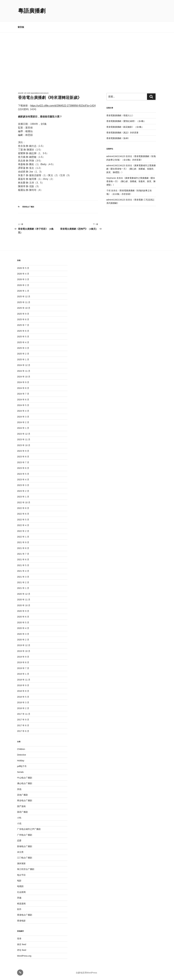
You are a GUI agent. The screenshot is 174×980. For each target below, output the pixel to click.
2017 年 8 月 (23, 725)
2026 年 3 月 (23, 279)
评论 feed (22, 950)
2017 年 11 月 (24, 714)
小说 (19, 823)
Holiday (21, 761)
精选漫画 (21, 904)
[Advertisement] (87, 56)
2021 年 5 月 (23, 565)
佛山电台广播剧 (25, 783)
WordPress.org (24, 956)
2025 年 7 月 (23, 325)
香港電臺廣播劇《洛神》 (118, 138)
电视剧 (20, 886)
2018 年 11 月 (24, 680)
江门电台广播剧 (25, 858)
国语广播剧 (22, 812)
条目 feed (22, 944)
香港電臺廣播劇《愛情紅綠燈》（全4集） (126, 121)
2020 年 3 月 (23, 634)
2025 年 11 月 (24, 302)
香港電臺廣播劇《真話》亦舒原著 (122, 133)
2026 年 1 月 (23, 291)
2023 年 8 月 (23, 457)
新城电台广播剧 (25, 846)
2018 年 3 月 (23, 702)
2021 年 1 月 (23, 588)
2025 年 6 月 (23, 331)
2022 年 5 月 (23, 520)
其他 (19, 789)
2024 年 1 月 (23, 428)
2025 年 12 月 (24, 296)
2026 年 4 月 (23, 274)
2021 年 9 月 (23, 542)
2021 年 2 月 (23, 582)
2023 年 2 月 (23, 491)
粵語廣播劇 (32, 11)
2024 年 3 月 (23, 417)
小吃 (19, 818)
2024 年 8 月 (23, 388)
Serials (20, 772)
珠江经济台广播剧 (26, 869)
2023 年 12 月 (24, 434)
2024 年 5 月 (23, 405)
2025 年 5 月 (23, 337)
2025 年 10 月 (24, 308)
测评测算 (21, 863)
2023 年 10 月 (24, 445)
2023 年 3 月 (23, 485)
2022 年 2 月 (23, 531)
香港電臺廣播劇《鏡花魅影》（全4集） (125, 127)
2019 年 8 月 (23, 662)
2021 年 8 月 (23, 548)
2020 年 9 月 (23, 611)
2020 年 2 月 (23, 640)
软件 (19, 909)
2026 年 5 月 (23, 268)
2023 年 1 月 (23, 497)
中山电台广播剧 (25, 778)
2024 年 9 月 (23, 382)
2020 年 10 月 (24, 605)
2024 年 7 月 (23, 394)
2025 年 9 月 (23, 314)
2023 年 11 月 (24, 439)
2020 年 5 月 (23, 622)
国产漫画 (21, 806)
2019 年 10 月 (24, 651)
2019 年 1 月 (23, 674)
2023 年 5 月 (23, 474)
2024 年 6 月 (23, 400)
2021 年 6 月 (23, 559)
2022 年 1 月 (23, 537)
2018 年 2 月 (23, 708)
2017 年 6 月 (23, 731)
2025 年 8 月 (23, 319)
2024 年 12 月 (24, 365)
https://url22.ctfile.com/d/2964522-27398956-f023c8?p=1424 (63, 106)
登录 (19, 939)
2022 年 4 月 (23, 525)
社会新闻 (21, 892)
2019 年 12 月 (24, 645)
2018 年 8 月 (23, 691)
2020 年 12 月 (24, 594)
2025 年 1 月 (23, 359)
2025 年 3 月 (23, 348)
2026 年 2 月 (23, 285)
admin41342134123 (41, 93)
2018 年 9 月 (23, 685)
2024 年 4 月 (23, 411)
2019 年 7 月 (23, 668)
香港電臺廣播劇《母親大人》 (120, 115)
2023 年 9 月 (23, 451)
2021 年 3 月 (23, 577)
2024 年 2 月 (23, 422)
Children (21, 749)
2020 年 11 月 (24, 600)
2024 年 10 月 (24, 377)
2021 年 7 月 (23, 554)
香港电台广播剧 (28, 207)
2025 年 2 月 (23, 354)
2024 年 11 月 (24, 371)
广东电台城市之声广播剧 (29, 829)
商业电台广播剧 (25, 800)
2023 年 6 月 (23, 468)
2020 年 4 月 (23, 628)
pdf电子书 (22, 766)
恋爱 (19, 841)
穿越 (19, 898)
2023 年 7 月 (23, 462)
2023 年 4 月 (23, 480)
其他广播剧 (22, 795)
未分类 (20, 852)
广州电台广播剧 (25, 835)
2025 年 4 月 (23, 342)
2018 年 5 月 (23, 697)
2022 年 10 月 (24, 502)
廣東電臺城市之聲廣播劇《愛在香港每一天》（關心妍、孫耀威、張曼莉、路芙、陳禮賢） (131, 169)
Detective (22, 755)
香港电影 (21, 921)
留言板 (21, 27)
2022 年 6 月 (23, 514)
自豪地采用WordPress (86, 973)
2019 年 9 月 (23, 657)
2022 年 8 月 (23, 508)
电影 (19, 881)
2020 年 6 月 (23, 617)
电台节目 (21, 875)
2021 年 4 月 (23, 571)
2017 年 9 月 (23, 720)
